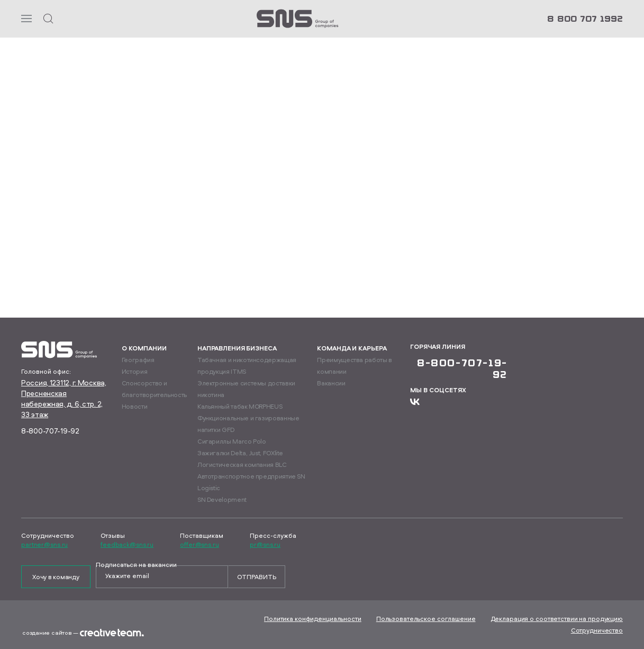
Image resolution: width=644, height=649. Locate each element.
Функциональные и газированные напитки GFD (248, 424)
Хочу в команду (56, 577)
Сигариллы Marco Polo (232, 441)
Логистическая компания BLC (242, 465)
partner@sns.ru (44, 545)
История (134, 371)
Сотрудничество (597, 630)
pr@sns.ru (265, 545)
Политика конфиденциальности (313, 619)
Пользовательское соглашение (426, 619)
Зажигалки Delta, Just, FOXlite (240, 453)
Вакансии (331, 383)
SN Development (222, 499)
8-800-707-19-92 (50, 431)
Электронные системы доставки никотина (246, 389)
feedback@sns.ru (127, 545)
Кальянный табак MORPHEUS (240, 406)
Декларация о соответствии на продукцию (557, 619)
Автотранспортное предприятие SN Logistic (251, 482)
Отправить (257, 577)
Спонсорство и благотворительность (154, 389)
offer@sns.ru (199, 545)
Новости (134, 406)
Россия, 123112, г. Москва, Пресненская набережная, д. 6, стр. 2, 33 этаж (64, 398)
